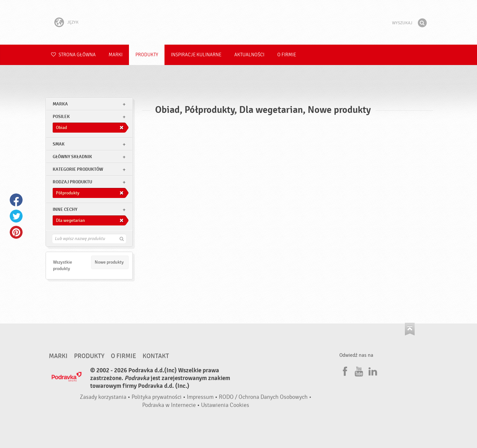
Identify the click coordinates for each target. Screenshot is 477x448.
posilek (61, 117)
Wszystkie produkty (63, 265)
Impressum (200, 397)
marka (60, 104)
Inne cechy (65, 209)
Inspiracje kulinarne (196, 55)
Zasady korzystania (103, 397)
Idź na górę (410, 329)
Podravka (238, 22)
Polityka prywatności (157, 397)
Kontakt (156, 356)
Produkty (147, 55)
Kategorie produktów (78, 169)
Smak (59, 144)
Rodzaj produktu (72, 182)
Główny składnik (72, 157)
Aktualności (249, 55)
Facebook (16, 200)
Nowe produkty (109, 262)
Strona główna (73, 55)
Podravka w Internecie (169, 405)
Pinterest (16, 232)
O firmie (287, 55)
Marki (116, 55)
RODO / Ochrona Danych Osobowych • (265, 397)
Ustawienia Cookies (225, 405)
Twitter (16, 216)
